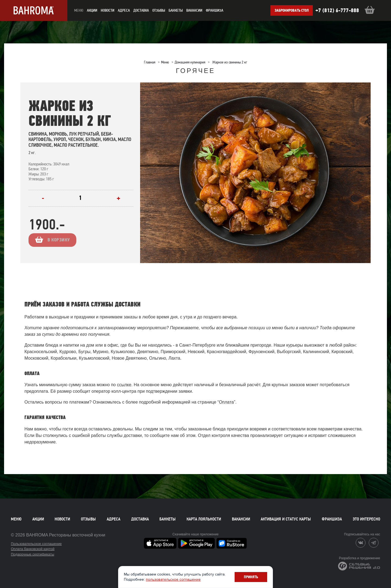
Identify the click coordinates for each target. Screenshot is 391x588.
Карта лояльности (204, 519)
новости (108, 10)
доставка (141, 10)
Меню (16, 519)
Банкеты (176, 10)
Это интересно (366, 519)
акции (92, 10)
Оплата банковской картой (33, 549)
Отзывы (159, 10)
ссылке (124, 385)
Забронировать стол (292, 10)
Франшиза (215, 10)
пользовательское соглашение (173, 579)
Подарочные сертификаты (32, 554)
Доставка (140, 519)
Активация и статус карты (286, 519)
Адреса (124, 10)
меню (79, 10)
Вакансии (194, 10)
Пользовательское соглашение (36, 544)
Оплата (226, 402)
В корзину (63, 240)
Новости (62, 519)
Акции (38, 519)
